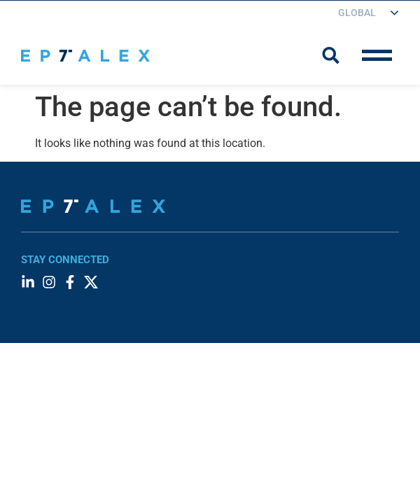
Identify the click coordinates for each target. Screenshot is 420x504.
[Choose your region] (360, 13)
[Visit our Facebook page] (70, 282)
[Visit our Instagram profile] (49, 282)
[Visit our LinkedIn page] (28, 282)
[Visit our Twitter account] (91, 282)
